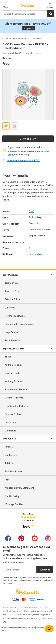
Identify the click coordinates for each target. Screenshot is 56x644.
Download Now (35, 139)
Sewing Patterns (14, 414)
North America (29, 628)
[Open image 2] (14, 126)
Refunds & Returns (15, 316)
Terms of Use (12, 283)
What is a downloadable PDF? (23, 160)
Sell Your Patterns (14, 471)
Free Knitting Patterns (16, 389)
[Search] (51, 14)
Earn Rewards (12, 340)
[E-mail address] (20, 570)
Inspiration (11, 422)
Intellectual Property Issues (19, 324)
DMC (9, 58)
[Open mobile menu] (6, 5)
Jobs (7, 480)
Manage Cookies (14, 504)
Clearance (10, 430)
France (3, 630)
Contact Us (11, 455)
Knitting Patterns (14, 381)
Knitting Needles (14, 365)
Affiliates (10, 463)
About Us (10, 447)
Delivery (9, 308)
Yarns (8, 357)
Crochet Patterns (14, 398)
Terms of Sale (12, 291)
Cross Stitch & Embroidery (15, 38)
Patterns (37, 38)
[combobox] (25, 14)
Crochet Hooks (13, 373)
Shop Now (30, 28)
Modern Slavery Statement (19, 488)
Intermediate (36, 254)
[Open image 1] (6, 126)
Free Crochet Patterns (17, 406)
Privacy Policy (12, 299)
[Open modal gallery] (28, 95)
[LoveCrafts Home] (28, 591)
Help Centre (11, 332)
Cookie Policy (12, 496)
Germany (40, 628)
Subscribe (45, 570)
